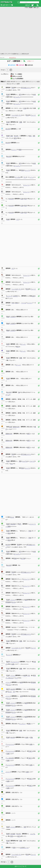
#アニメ (14, 84)
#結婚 (38, 82)
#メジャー (19, 82)
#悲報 (8, 82)
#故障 (18, 84)
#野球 (27, 82)
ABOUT (28, 5)
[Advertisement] (20, 30)
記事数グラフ (31, 61)
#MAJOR (13, 82)
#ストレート (33, 82)
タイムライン (13, 58)
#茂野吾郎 (12, 65)
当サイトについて (20, 866)
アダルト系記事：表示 (32, 8)
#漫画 (23, 82)
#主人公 (9, 84)
